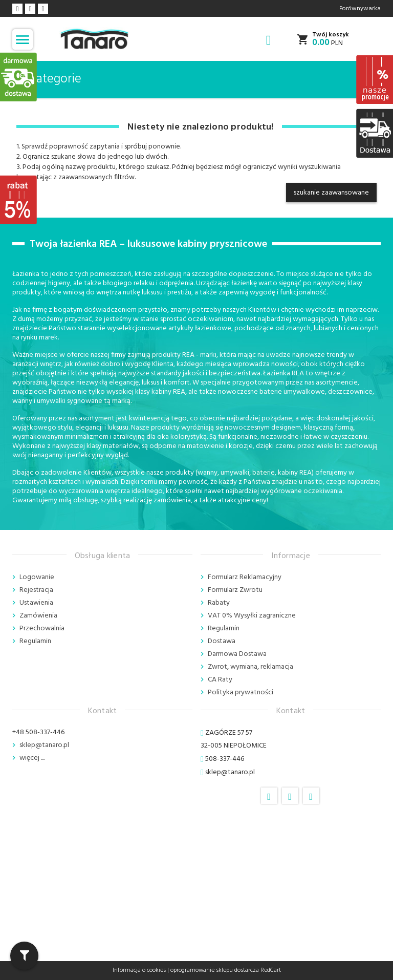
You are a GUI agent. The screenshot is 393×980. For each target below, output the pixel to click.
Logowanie (37, 577)
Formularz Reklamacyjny (245, 577)
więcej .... (32, 758)
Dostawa (222, 641)
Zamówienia (38, 616)
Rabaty (219, 603)
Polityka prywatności (241, 693)
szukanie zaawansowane (331, 193)
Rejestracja (36, 590)
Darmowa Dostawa (237, 654)
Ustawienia (36, 603)
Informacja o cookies (139, 970)
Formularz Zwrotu (235, 590)
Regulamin (35, 641)
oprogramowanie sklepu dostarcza (215, 970)
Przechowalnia (42, 629)
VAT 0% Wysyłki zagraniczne (252, 616)
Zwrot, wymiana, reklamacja (250, 667)
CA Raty (220, 680)
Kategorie (49, 79)
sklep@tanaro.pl (44, 745)
